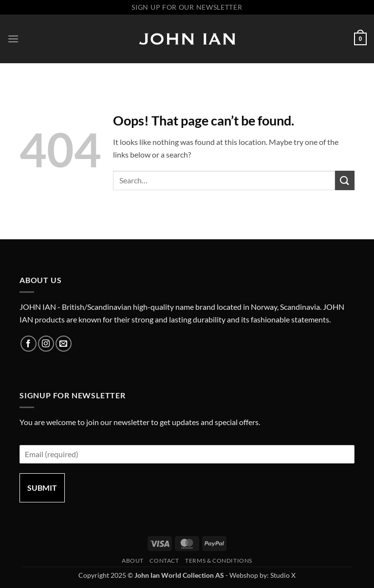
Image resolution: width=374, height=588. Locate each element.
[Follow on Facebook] (28, 344)
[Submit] (345, 180)
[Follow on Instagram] (46, 344)
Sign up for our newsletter (187, 7)
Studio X (283, 575)
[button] (13, 39)
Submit (42, 488)
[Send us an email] (64, 344)
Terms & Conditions (219, 561)
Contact (164, 561)
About (133, 561)
